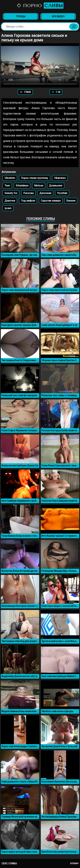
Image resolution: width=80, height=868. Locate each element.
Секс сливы (9, 863)
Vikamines (60, 178)
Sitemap (74, 863)
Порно (40, 6)
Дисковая (45, 193)
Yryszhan (62, 193)
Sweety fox (11, 193)
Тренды (21, 16)
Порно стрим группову (35, 178)
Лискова (28, 193)
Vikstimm (10, 178)
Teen (7, 186)
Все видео (58, 16)
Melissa (39, 186)
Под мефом (28, 201)
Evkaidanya (22, 186)
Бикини (71, 201)
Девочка (10, 201)
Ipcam (8, 208)
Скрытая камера (51, 201)
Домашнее (56, 186)
